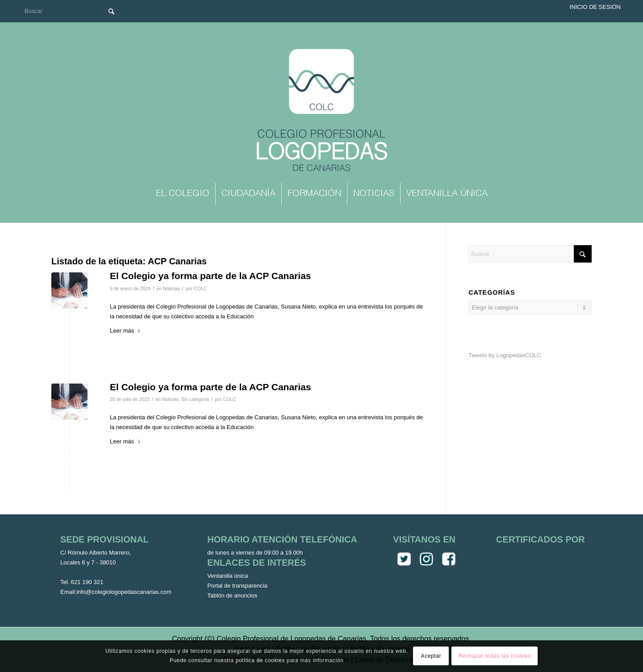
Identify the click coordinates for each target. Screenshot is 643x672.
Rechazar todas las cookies (495, 656)
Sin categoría (195, 399)
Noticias (171, 288)
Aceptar (431, 656)
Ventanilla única (228, 576)
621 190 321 (87, 582)
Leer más (125, 331)
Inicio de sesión (595, 7)
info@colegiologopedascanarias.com (124, 592)
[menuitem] (183, 194)
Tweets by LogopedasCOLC (505, 355)
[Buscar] (71, 11)
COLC (200, 288)
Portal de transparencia (237, 586)
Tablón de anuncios (232, 595)
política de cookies (260, 660)
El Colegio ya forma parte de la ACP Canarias (211, 276)
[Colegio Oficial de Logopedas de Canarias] (321, 111)
